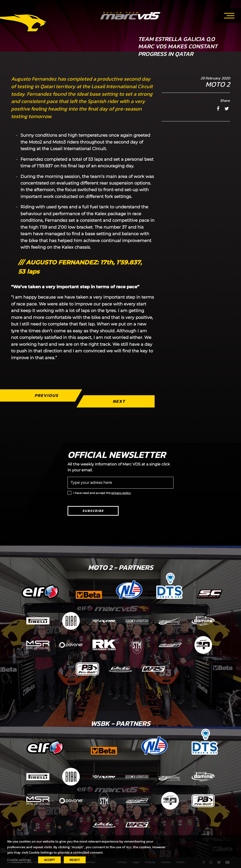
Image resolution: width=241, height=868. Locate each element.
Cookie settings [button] (19, 860)
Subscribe (93, 511)
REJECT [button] (75, 860)
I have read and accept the (102, 493)
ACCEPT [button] (49, 860)
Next (119, 401)
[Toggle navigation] (229, 15)
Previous (46, 395)
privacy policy (121, 493)
